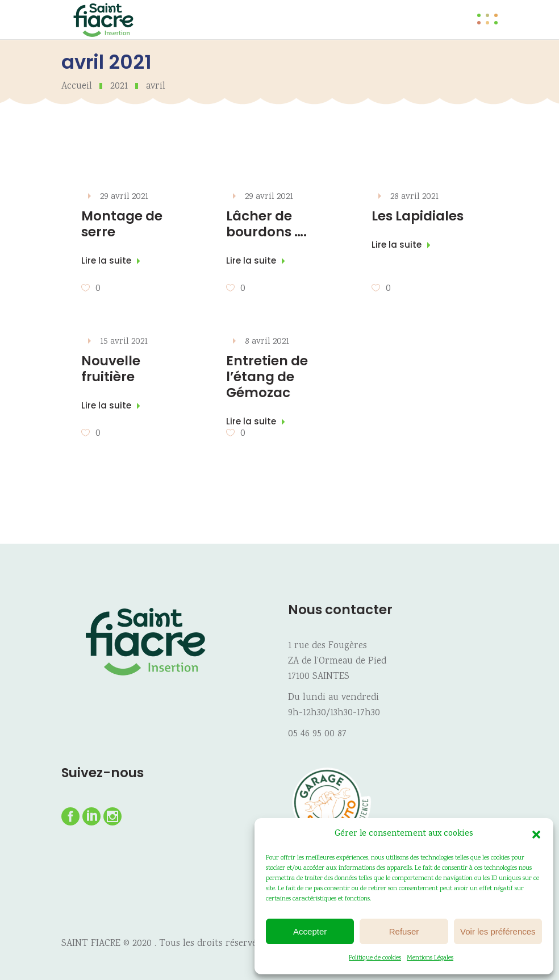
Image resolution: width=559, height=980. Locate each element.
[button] (536, 835)
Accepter (310, 931)
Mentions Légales (430, 958)
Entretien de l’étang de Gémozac (267, 377)
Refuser (404, 931)
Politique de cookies (375, 958)
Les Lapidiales (418, 216)
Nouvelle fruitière (111, 369)
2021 (119, 87)
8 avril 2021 (267, 342)
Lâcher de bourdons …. (266, 224)
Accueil (77, 87)
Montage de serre (122, 224)
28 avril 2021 (414, 197)
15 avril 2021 (124, 342)
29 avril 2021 (124, 197)
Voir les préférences (498, 931)
